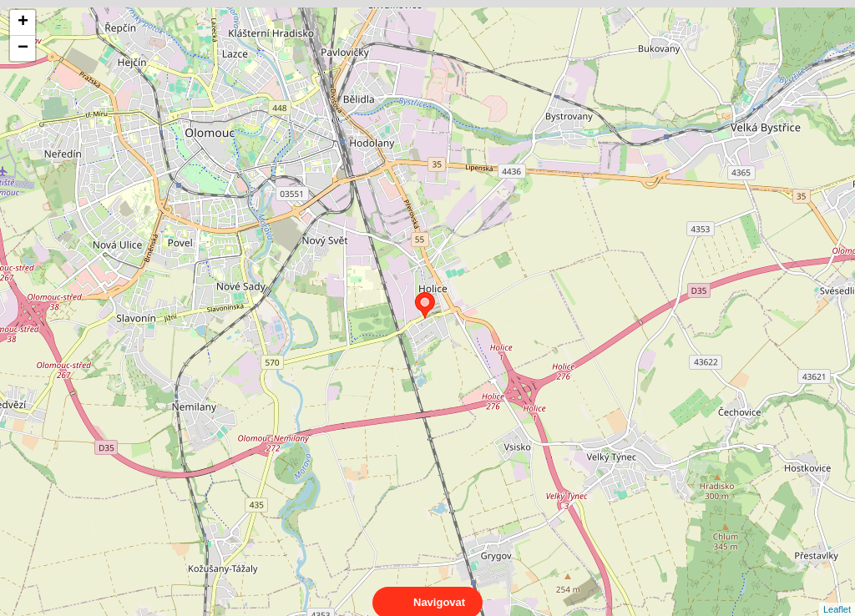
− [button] (23, 48)
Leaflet (837, 594)
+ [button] (23, 23)
